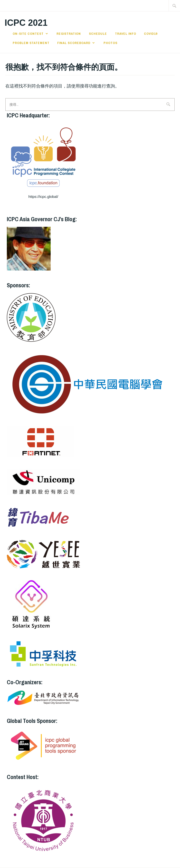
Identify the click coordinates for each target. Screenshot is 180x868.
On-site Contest (28, 34)
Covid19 (151, 34)
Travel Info (126, 34)
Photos (110, 43)
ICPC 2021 (26, 23)
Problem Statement (31, 43)
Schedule (98, 34)
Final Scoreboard (74, 43)
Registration (69, 34)
